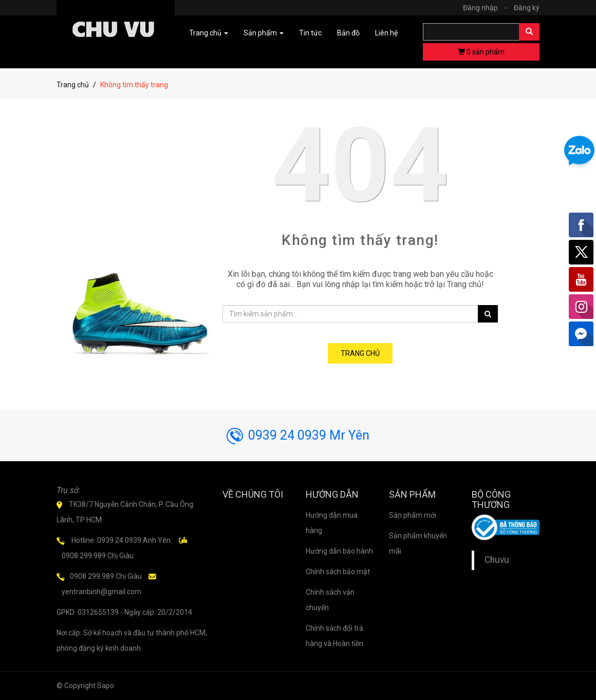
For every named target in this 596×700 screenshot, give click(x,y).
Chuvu (497, 560)
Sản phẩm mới (413, 515)
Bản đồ (348, 33)
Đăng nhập (488, 8)
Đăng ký (527, 8)
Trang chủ (73, 85)
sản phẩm (481, 52)
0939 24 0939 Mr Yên (298, 435)
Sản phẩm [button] (264, 33)
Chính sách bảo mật (338, 572)
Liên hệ (386, 33)
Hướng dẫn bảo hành (339, 551)
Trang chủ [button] (209, 33)
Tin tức (310, 33)
